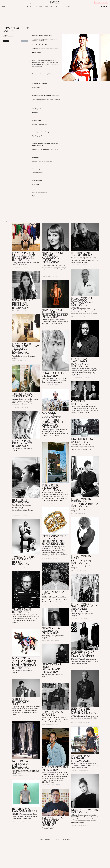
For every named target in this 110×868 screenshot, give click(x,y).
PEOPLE (58, 6)
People (5, 35)
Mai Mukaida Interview (82, 440)
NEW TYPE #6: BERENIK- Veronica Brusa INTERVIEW (85, 503)
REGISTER (98, 2)
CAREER (14, 861)
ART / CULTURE (38, 6)
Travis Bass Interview (22, 611)
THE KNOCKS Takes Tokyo (23, 395)
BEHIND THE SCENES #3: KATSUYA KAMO (83, 711)
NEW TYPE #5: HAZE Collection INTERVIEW (81, 560)
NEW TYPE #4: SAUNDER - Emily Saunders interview (85, 607)
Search (4, 6)
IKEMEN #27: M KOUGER (53, 713)
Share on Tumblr (25, 41)
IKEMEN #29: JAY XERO (54, 593)
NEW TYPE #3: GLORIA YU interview (52, 631)
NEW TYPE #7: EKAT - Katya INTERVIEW (22, 443)
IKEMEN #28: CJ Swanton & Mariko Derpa (83, 654)
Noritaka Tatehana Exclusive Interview (80, 362)
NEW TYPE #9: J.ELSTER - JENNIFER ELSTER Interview (55, 313)
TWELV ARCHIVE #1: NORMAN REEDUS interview (25, 561)
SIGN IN (105, 2)
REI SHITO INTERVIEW (21, 501)
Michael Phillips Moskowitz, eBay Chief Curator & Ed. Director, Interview (53, 420)
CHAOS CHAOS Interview (53, 374)
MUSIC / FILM (49, 6)
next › (64, 840)
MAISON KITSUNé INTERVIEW (55, 769)
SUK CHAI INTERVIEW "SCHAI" (21, 701)
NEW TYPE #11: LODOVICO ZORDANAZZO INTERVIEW (82, 302)
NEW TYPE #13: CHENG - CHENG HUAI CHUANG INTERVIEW (24, 256)
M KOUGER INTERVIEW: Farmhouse (51, 487)
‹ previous (47, 840)
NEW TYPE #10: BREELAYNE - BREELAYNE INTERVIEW (23, 304)
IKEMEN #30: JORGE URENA (82, 254)
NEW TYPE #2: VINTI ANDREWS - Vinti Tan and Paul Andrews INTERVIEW (25, 663)
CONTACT (9, 861)
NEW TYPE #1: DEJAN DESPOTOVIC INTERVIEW (52, 668)
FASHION (28, 6)
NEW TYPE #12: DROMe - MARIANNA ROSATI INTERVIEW (53, 257)
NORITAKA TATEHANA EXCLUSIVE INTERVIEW (21, 765)
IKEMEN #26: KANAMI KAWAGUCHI (81, 758)
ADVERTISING (21, 861)
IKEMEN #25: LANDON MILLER (25, 810)
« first (41, 840)
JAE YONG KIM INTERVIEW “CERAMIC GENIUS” (53, 822)
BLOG (75, 6)
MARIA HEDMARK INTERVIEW (85, 811)
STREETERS (67, 6)
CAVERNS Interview (80, 403)
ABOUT (4, 861)
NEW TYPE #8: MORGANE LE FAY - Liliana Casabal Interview (26, 349)
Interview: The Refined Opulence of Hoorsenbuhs (54, 540)
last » (69, 840)
